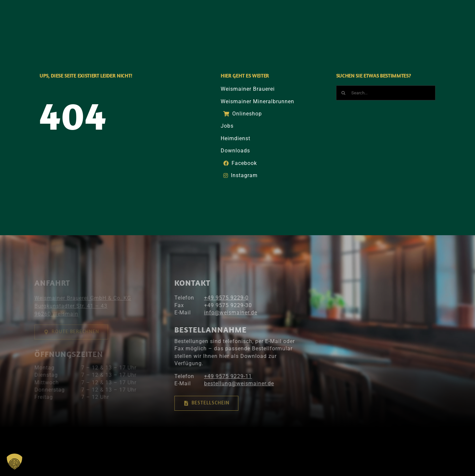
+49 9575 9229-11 (224, 376)
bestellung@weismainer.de (235, 383)
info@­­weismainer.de (227, 313)
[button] (15, 461)
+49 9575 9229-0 (222, 298)
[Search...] (386, 93)
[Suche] (392, 17)
